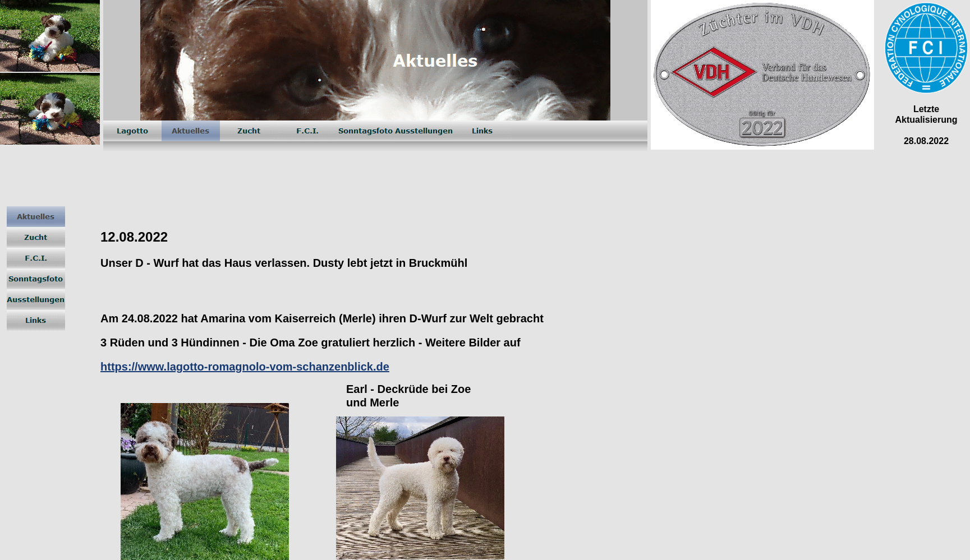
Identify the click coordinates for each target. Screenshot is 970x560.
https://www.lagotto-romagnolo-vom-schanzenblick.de (245, 367)
